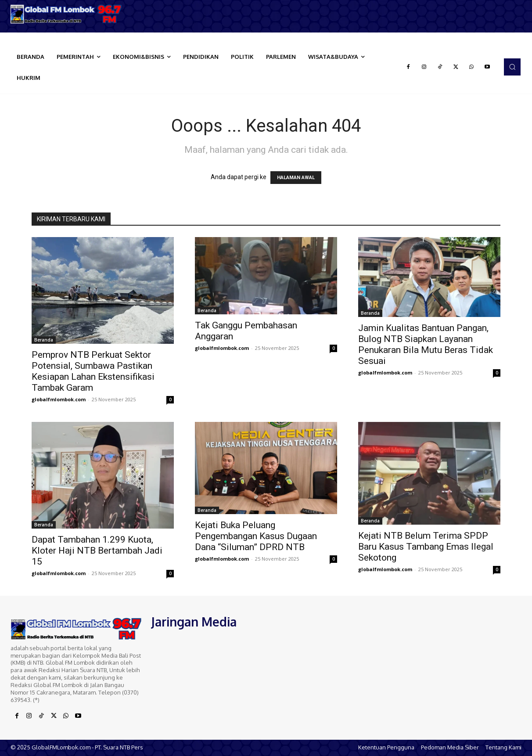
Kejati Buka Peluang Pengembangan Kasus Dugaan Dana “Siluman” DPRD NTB (256, 536)
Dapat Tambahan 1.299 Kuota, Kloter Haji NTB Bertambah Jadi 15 (97, 551)
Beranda (44, 340)
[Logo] (66, 14)
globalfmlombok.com (59, 399)
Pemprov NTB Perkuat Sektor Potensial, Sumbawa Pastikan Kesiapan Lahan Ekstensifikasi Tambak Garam (93, 371)
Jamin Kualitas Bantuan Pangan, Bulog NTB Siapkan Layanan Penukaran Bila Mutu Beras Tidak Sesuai (426, 344)
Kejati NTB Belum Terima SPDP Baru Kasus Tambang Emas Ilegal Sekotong (426, 547)
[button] (512, 67)
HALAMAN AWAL (296, 178)
